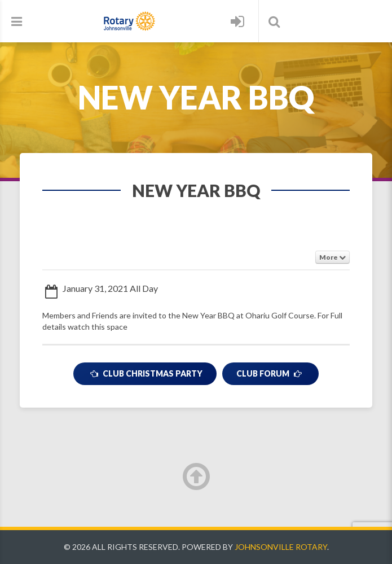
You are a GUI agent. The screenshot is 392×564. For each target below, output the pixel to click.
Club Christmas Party (145, 373)
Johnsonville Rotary (281, 547)
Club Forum (270, 373)
